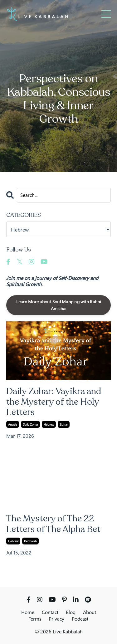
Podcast (80, 619)
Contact (50, 612)
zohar (64, 424)
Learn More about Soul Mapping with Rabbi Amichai (59, 305)
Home (28, 612)
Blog (71, 612)
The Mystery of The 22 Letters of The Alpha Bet (53, 524)
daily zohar (30, 424)
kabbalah (30, 541)
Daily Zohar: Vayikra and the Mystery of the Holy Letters (54, 402)
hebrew (49, 424)
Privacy (56, 619)
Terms (35, 619)
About (90, 612)
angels (13, 424)
